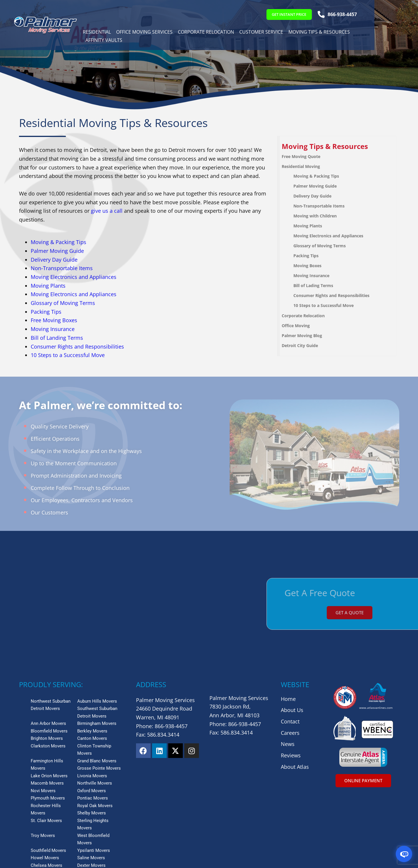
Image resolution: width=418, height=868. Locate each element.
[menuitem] (344, 146)
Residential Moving (307, 166)
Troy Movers (43, 770)
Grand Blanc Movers (97, 696)
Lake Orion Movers (49, 711)
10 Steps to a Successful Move (68, 355)
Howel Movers (45, 792)
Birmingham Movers (97, 658)
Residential (104, 33)
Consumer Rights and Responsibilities (77, 346)
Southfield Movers (48, 785)
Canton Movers (92, 673)
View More (31, 807)
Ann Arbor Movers (48, 658)
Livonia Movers (92, 711)
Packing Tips (46, 312)
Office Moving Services (151, 33)
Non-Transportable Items (62, 268)
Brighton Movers (47, 673)
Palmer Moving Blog (308, 336)
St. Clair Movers (46, 755)
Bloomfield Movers (49, 666)
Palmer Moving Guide (57, 251)
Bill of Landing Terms (57, 338)
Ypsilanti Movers (94, 785)
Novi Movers (43, 725)
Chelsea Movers (47, 800)
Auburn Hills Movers (97, 636)
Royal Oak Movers (95, 740)
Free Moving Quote (307, 156)
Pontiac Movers (93, 733)
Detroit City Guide (306, 345)
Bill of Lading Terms (319, 285)
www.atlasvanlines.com (376, 642)
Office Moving (302, 326)
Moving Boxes (314, 266)
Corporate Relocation (213, 33)
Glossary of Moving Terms (63, 303)
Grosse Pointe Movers (99, 703)
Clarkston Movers (48, 681)
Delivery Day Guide (54, 260)
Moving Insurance (53, 329)
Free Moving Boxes (54, 320)
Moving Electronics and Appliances (74, 277)
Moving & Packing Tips (59, 242)
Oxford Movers (92, 725)
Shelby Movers (92, 748)
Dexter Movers (91, 800)
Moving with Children (321, 216)
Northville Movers (95, 718)
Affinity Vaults (111, 41)
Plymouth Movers (48, 733)
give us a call (107, 211)
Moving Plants (48, 286)
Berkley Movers (92, 666)
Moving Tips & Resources (326, 33)
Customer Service (268, 33)
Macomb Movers (47, 718)
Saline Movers (91, 792)
